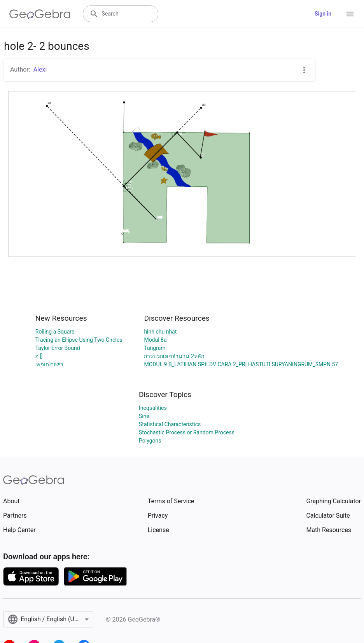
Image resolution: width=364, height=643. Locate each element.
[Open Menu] (350, 14)
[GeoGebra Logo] (40, 14)
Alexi (40, 69)
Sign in (323, 14)
